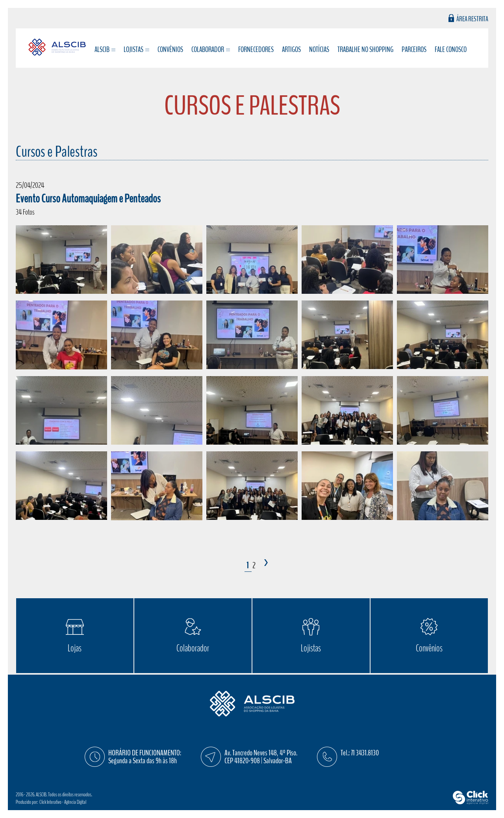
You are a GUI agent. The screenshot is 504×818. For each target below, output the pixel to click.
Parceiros (414, 50)
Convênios (170, 50)
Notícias (319, 50)
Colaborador (193, 648)
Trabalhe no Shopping (365, 50)
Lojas (75, 648)
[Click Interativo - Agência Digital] (471, 802)
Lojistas (311, 648)
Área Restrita (472, 18)
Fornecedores (256, 50)
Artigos (291, 50)
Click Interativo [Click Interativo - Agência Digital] (63, 802)
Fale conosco (451, 50)
